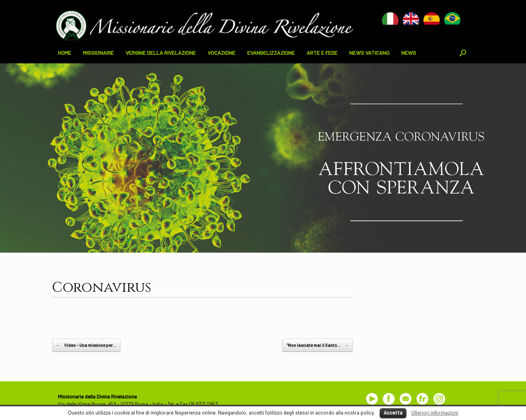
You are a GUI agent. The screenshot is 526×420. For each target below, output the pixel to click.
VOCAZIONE (222, 53)
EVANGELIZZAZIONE (271, 53)
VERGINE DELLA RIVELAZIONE (161, 53)
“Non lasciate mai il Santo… (318, 345)
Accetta (393, 413)
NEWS (409, 53)
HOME (65, 53)
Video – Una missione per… (86, 345)
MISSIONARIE (98, 53)
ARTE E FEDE (322, 53)
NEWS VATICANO (369, 53)
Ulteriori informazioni (435, 413)
